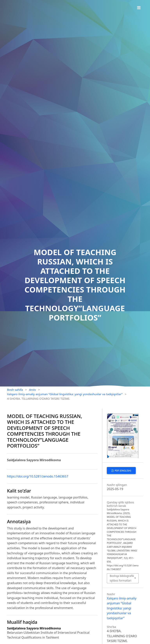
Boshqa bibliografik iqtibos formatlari (122, 578)
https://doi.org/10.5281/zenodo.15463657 (38, 476)
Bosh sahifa (15, 390)
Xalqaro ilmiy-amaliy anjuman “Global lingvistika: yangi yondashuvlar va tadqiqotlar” (65, 394)
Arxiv (33, 390)
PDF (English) (123, 471)
